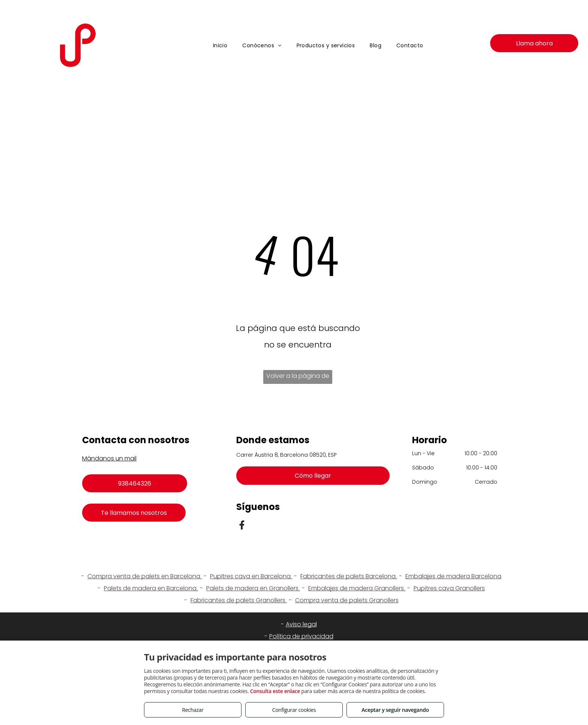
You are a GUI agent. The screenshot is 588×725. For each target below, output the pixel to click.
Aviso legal (301, 624)
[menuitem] (220, 46)
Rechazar (193, 710)
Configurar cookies (294, 710)
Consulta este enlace (275, 691)
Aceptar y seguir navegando (395, 710)
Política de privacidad (301, 636)
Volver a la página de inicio (298, 378)
